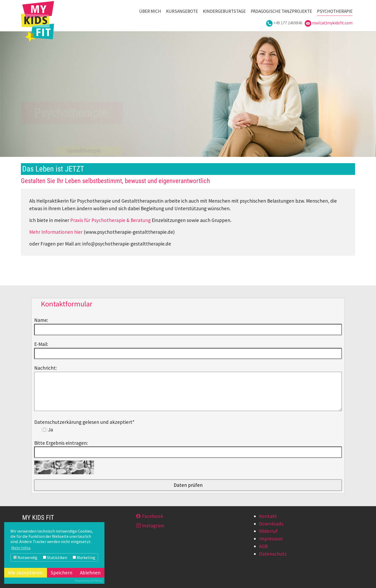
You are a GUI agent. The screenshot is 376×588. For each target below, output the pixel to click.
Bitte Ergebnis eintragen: (61, 443)
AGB (263, 546)
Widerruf (268, 531)
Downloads (271, 524)
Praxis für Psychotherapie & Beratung (110, 220)
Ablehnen (90, 573)
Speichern (61, 573)
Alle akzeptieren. (26, 573)
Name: (41, 320)
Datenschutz (273, 554)
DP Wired (96, 581)
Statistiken (55, 557)
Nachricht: (45, 368)
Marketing (84, 557)
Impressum (271, 539)
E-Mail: (41, 344)
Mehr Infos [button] (21, 548)
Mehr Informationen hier (56, 232)
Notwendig (25, 557)
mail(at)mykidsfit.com (332, 23)
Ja (47, 430)
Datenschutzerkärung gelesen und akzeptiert (84, 422)
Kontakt (268, 516)
